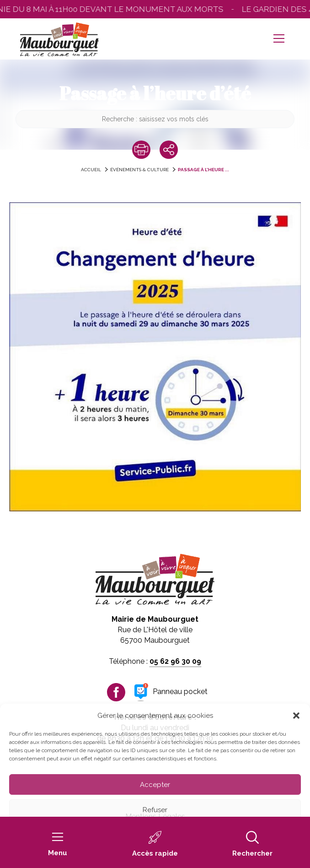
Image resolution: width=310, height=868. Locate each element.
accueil (91, 170)
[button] (296, 716)
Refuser (155, 810)
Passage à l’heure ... (203, 170)
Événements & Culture (139, 170)
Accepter (155, 785)
